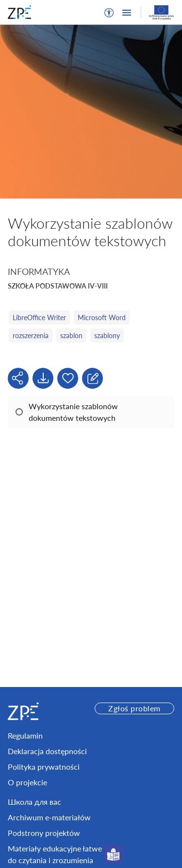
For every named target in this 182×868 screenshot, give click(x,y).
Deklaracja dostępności (47, 751)
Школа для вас (34, 802)
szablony (107, 335)
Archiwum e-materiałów (49, 817)
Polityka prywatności (44, 767)
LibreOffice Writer (39, 317)
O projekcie (27, 782)
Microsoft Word (102, 317)
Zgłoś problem (134, 708)
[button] (109, 13)
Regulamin (25, 735)
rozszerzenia (31, 335)
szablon (71, 335)
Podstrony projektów (44, 833)
